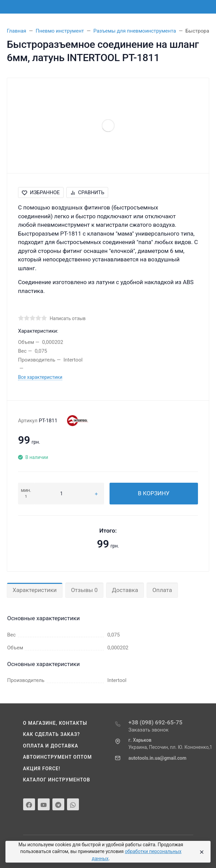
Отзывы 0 (84, 590)
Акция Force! (42, 769)
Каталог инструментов (57, 780)
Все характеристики (40, 377)
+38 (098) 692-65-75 (156, 722)
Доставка (125, 590)
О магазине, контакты (55, 723)
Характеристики (35, 590)
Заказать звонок (149, 730)
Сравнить (87, 192)
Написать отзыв (68, 318)
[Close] (200, 852)
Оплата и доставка (51, 746)
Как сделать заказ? (52, 734)
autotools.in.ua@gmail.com (157, 758)
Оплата (162, 590)
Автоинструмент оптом (58, 757)
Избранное (41, 192)
